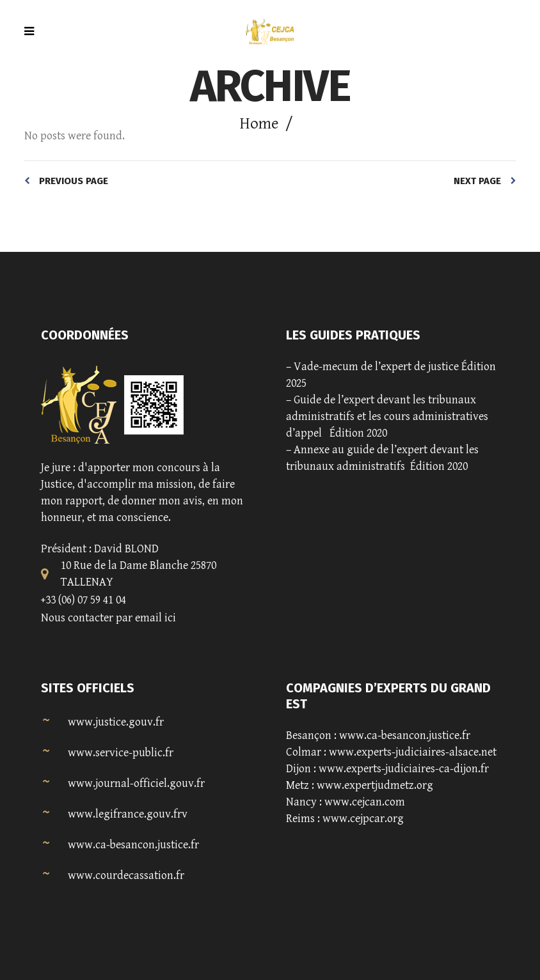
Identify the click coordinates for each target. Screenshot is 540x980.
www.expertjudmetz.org (375, 785)
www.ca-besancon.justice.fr (133, 845)
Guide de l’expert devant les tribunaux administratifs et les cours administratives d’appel (387, 416)
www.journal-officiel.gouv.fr (136, 783)
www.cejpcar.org (363, 819)
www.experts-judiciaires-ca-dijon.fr (404, 769)
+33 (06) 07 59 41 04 (83, 600)
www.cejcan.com (365, 802)
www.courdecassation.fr (126, 875)
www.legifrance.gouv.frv (128, 814)
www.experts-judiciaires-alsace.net (413, 752)
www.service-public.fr (121, 753)
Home (259, 124)
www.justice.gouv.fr (116, 722)
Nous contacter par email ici (108, 618)
